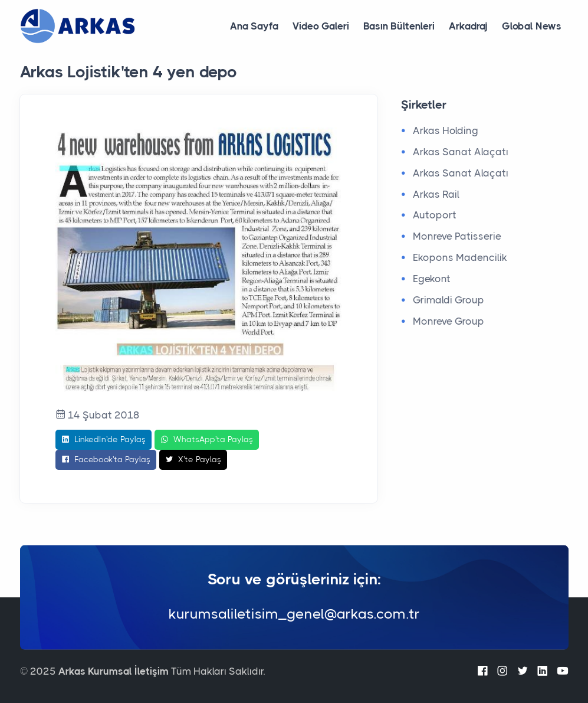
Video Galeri (321, 26)
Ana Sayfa (254, 26)
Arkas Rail (436, 194)
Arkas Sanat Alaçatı (461, 152)
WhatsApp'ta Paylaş (207, 440)
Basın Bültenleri (399, 26)
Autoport (435, 215)
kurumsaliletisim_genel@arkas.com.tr (294, 614)
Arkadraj (468, 26)
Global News (532, 26)
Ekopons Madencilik (460, 257)
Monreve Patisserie (457, 236)
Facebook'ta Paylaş (106, 460)
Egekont (432, 279)
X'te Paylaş (193, 460)
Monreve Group (449, 321)
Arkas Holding (446, 130)
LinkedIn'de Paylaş (104, 440)
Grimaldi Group (449, 300)
